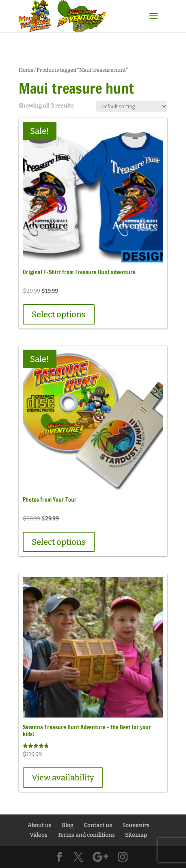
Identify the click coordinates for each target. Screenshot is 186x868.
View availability (63, 778)
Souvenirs (136, 825)
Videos (39, 835)
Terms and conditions (86, 835)
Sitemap (136, 835)
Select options (59, 314)
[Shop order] (132, 106)
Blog (68, 825)
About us (40, 825)
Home (26, 70)
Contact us (98, 825)
